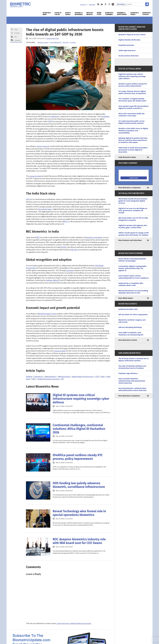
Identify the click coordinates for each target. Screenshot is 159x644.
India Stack (55, 116)
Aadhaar (29, 376)
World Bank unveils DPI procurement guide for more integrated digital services (133, 201)
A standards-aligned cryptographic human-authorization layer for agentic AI (133, 268)
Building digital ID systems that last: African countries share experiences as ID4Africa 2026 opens (133, 140)
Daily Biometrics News (127, 157)
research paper (60, 351)
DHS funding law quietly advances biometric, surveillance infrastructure (79, 485)
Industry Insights (90, 14)
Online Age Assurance (127, 50)
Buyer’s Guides (68, 14)
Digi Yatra (74, 250)
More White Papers (126, 298)
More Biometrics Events (128, 340)
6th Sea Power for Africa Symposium (133, 315)
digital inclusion (64, 376)
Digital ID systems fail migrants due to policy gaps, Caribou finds (133, 226)
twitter (106, 4)
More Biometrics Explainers (129, 396)
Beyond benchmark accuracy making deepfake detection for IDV (133, 292)
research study (35, 176)
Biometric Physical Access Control (132, 35)
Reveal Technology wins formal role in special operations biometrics (79, 513)
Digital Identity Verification (129, 40)
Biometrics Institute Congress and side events (132, 321)
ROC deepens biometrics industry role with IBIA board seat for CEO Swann (79, 541)
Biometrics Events (135, 14)
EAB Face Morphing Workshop (130, 327)
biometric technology (94, 237)
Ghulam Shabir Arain (53, 38)
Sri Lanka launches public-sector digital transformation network (132, 122)
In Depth (73, 42)
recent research (43, 146)
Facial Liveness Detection (128, 56)
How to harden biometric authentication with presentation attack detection (132, 381)
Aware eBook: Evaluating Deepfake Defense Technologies (132, 260)
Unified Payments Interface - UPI (51, 379)
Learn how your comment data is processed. (74, 623)
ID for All (66, 42)
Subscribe (92, 5)
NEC (38, 237)
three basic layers (45, 209)
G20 (97, 376)
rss (98, 4)
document (70, 270)
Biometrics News (47, 14)
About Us (83, 5)
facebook (109, 4)
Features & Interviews (79, 14)
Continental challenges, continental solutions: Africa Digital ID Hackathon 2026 (79, 429)
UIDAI (63, 247)
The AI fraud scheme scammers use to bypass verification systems (133, 360)
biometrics (39, 376)
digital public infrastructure (83, 376)
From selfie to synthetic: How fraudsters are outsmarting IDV (131, 334)
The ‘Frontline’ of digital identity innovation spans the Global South (132, 100)
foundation (105, 116)
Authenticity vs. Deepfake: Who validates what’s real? (131, 284)
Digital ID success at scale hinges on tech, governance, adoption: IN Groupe (133, 211)
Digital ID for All (58, 14)
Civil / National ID (56, 42)
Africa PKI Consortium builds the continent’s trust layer (131, 115)
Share (16, 29)
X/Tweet (17, 33)
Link (16, 37)
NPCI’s (66, 221)
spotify (113, 4)
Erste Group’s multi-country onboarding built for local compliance (134, 277)
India (102, 376)
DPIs (28, 199)
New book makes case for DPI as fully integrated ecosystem (133, 219)
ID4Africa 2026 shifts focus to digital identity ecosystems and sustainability (133, 131)
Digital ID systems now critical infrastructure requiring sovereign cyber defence (81, 399)
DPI (50, 121)
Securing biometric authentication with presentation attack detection (132, 389)
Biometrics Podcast (147, 14)
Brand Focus (99, 14)
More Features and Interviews (130, 240)
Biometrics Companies (109, 14)
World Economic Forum (47, 314)
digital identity (50, 376)
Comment (17, 40)
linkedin (102, 4)
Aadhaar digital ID (53, 280)
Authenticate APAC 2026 (128, 309)
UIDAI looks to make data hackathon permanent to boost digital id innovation (133, 150)
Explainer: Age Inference (128, 373)
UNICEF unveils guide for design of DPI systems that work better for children (134, 234)
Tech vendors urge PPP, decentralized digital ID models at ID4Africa (133, 107)
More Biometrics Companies (129, 188)
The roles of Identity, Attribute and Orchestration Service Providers (132, 367)
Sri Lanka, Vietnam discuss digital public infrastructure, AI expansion (132, 92)
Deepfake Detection (126, 45)
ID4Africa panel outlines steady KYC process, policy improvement (78, 457)
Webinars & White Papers (122, 14)
